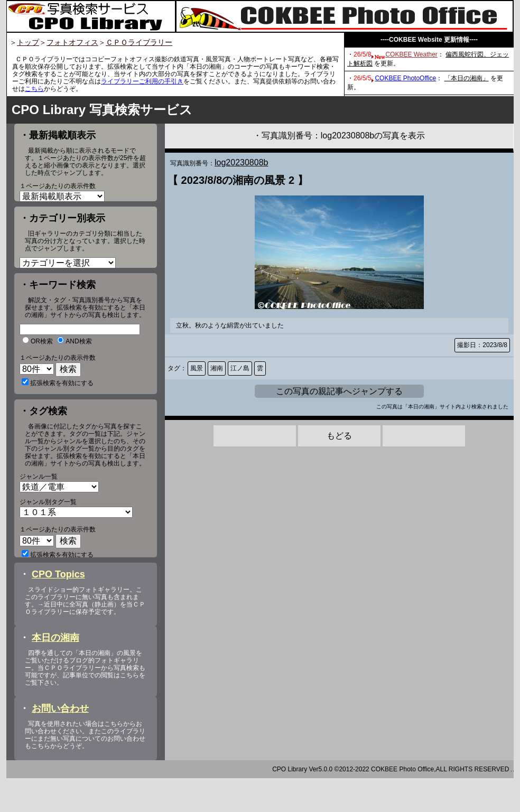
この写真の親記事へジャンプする (339, 391)
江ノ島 (240, 368)
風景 (197, 368)
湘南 (217, 368)
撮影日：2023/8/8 (482, 345)
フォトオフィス (72, 42)
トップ (28, 42)
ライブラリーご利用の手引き (142, 81)
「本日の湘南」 (467, 78)
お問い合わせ (60, 742)
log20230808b (241, 162)
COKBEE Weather (411, 54)
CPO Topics (58, 608)
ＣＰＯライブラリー (139, 42)
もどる (339, 436)
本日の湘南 (55, 671)
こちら (34, 89)
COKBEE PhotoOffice (405, 78)
